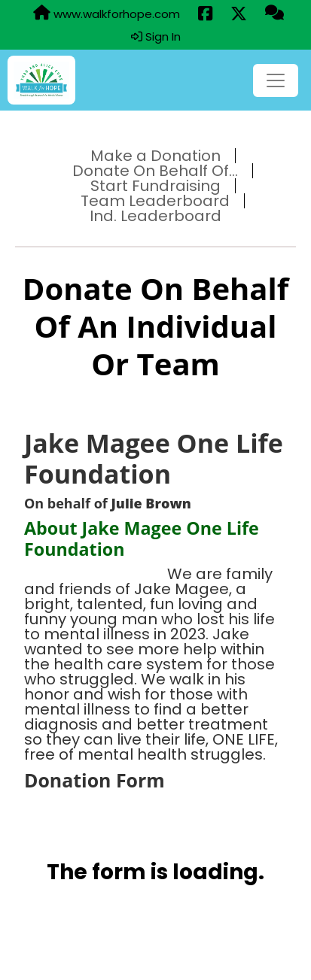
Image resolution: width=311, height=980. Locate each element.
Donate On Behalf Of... (155, 171)
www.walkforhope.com (107, 14)
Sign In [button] (156, 37)
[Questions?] (274, 14)
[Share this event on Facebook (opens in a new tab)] (205, 14)
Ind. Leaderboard (155, 216)
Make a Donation (155, 156)
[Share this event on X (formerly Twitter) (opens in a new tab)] (239, 14)
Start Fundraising (155, 186)
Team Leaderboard (155, 201)
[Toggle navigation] (276, 80)
